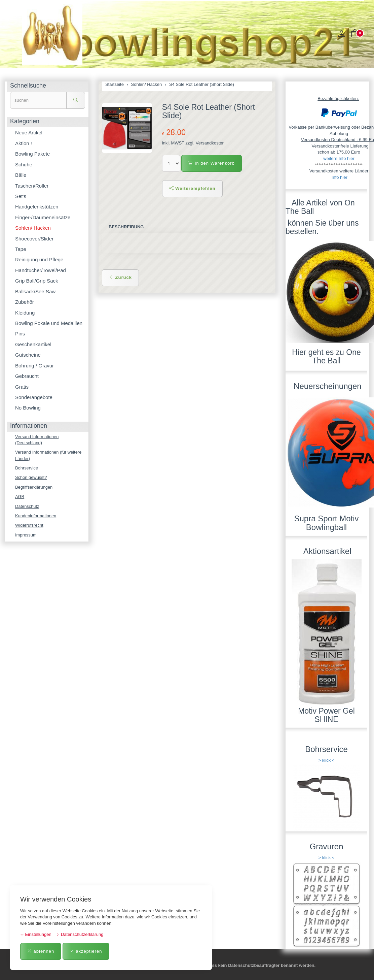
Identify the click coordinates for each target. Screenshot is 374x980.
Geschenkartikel (33, 344)
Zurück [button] (120, 277)
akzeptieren (86, 951)
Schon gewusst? (31, 478)
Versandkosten (210, 143)
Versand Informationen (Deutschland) (37, 440)
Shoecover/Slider (34, 239)
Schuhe (24, 165)
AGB (20, 497)
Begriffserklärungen (34, 487)
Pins (20, 334)
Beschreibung (126, 227)
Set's (21, 196)
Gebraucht (27, 376)
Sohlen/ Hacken (33, 228)
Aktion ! (24, 143)
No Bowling (28, 408)
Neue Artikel (29, 133)
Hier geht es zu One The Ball (326, 356)
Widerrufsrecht (29, 526)
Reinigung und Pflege (39, 259)
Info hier (340, 177)
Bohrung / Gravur (34, 366)
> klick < (327, 760)
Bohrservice (27, 468)
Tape (21, 249)
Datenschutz (27, 507)
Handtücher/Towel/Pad (41, 270)
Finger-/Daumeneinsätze (43, 217)
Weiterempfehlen (192, 188)
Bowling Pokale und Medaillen (49, 323)
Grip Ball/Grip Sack (37, 281)
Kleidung (25, 313)
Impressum (26, 536)
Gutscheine (28, 355)
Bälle (21, 175)
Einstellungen (36, 934)
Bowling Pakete (32, 154)
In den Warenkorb (211, 163)
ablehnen (41, 951)
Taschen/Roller (32, 186)
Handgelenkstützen (37, 207)
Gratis (22, 387)
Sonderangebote (34, 397)
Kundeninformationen (36, 516)
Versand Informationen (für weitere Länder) (49, 456)
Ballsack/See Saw (35, 291)
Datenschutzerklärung (80, 934)
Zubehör (25, 302)
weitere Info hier (339, 158)
